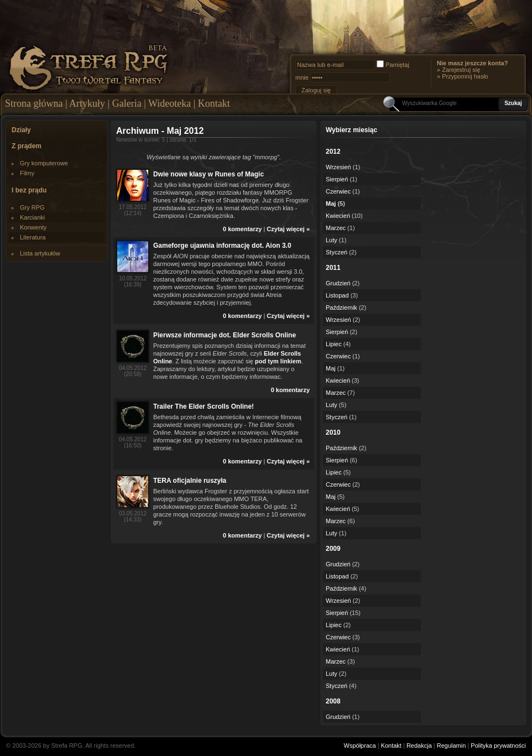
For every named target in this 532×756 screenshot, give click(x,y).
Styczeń (337, 252)
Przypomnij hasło (465, 76)
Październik (341, 307)
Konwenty (33, 227)
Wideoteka (169, 103)
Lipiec (334, 344)
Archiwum (137, 131)
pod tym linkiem (278, 361)
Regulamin (452, 745)
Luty (332, 240)
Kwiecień (338, 216)
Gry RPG (32, 207)
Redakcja (419, 745)
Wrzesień (338, 167)
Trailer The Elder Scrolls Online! (204, 406)
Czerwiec (338, 191)
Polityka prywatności (498, 745)
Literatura (33, 237)
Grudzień (338, 283)
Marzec (336, 228)
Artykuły (87, 103)
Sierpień (337, 179)
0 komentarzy (242, 229)
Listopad (337, 295)
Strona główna (34, 103)
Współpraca (360, 745)
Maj (331, 204)
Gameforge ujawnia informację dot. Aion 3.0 (222, 246)
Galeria (127, 103)
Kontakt (214, 103)
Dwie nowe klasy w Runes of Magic (208, 174)
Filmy (27, 173)
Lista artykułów (40, 253)
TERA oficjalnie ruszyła (190, 481)
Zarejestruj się (461, 70)
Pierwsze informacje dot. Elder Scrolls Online (225, 335)
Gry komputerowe (44, 163)
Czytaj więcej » (288, 229)
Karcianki (32, 217)
